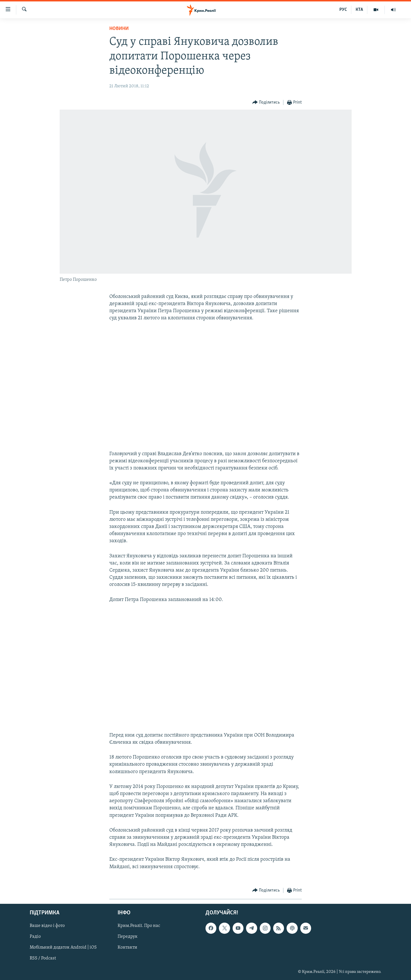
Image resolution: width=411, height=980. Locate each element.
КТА (359, 10)
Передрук (128, 937)
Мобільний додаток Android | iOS (63, 947)
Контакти (127, 947)
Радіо (35, 937)
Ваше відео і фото (47, 926)
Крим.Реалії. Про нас (139, 926)
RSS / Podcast (43, 958)
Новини (119, 29)
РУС (343, 10)
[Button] (266, 103)
